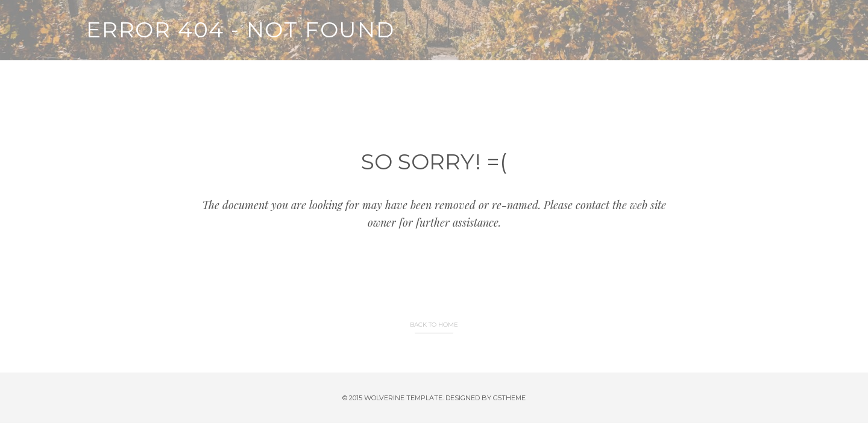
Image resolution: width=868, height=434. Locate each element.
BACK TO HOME (434, 325)
